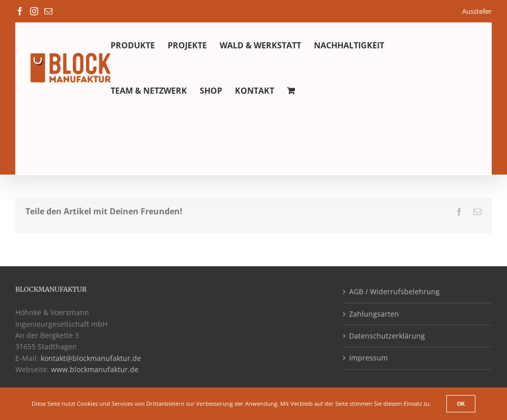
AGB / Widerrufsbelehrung (394, 291)
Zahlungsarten (374, 314)
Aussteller (477, 11)
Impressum (368, 358)
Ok (461, 403)
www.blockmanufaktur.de (95, 369)
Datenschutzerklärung (387, 336)
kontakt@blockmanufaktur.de (91, 358)
